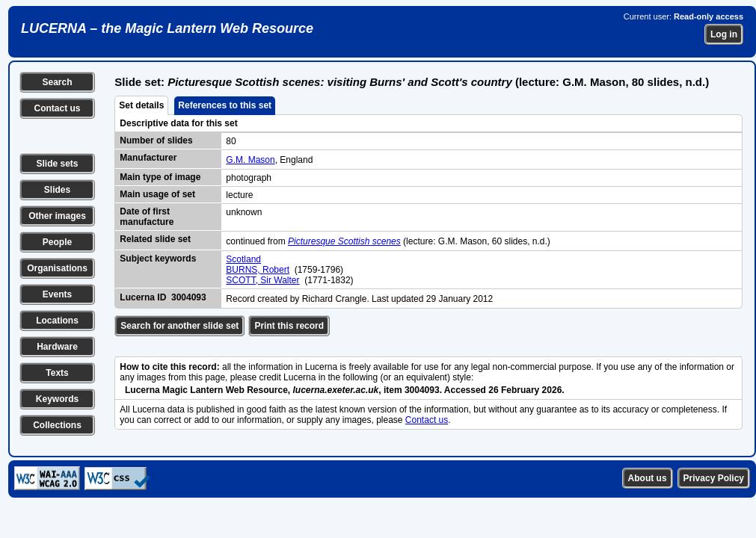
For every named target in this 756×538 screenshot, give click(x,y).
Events (57, 294)
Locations (57, 321)
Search (57, 82)
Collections (57, 425)
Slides (57, 190)
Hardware (57, 347)
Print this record (289, 326)
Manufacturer (148, 158)
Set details (141, 105)
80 (231, 141)
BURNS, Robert (258, 270)
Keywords (57, 399)
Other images (57, 216)
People (57, 242)
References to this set (225, 105)
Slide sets (57, 164)
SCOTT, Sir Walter (262, 280)
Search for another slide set (179, 326)
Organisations (57, 268)
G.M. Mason (250, 160)
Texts (57, 373)
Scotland (243, 259)
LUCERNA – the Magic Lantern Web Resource (167, 28)
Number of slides (156, 140)
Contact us (57, 108)
